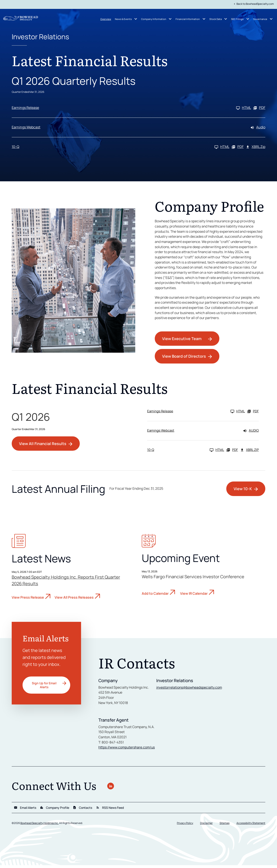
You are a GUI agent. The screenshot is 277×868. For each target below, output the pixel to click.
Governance (260, 19)
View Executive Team (182, 341)
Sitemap (225, 826)
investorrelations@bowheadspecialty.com (190, 690)
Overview (106, 19)
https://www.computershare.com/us (127, 750)
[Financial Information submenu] (204, 19)
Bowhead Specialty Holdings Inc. (40, 826)
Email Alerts (25, 810)
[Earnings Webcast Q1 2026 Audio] (138, 129)
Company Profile (55, 810)
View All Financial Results (43, 446)
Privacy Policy (185, 826)
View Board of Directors (184, 359)
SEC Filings (237, 19)
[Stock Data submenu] (226, 19)
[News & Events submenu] (136, 19)
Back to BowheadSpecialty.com (253, 4)
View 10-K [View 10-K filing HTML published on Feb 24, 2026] (243, 491)
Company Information (154, 19)
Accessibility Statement (251, 826)
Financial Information (188, 19)
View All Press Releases (74, 600)
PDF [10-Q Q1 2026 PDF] (238, 148)
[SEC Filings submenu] (248, 19)
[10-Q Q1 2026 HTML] (121, 148)
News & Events (123, 19)
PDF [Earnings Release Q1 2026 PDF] (259, 109)
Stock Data (216, 19)
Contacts (82, 810)
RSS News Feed (110, 810)
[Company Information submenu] (170, 19)
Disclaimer (206, 826)
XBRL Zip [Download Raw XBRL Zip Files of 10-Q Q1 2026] (256, 148)
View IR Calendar (194, 596)
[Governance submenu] (271, 19)
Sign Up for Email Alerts (44, 687)
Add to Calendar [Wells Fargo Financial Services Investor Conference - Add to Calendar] (155, 596)
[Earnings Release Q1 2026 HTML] (131, 109)
